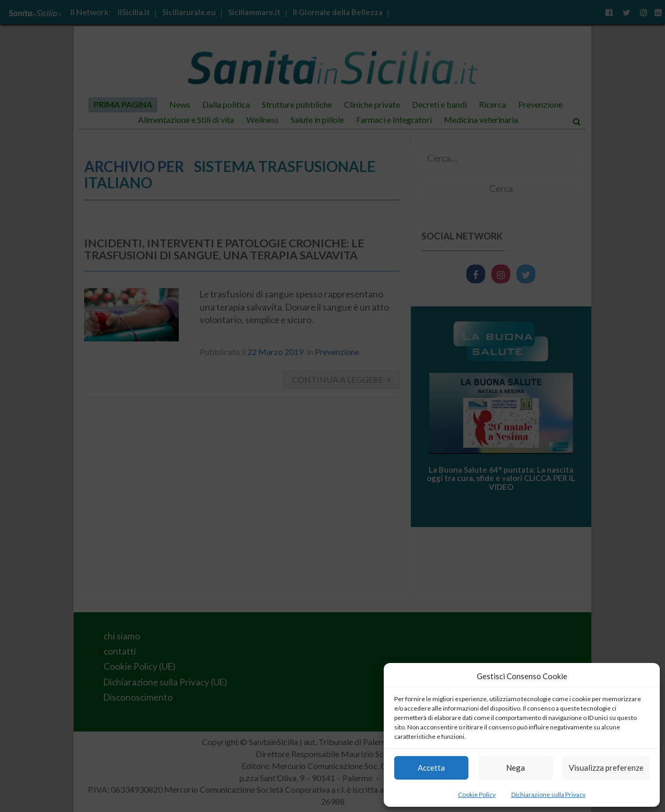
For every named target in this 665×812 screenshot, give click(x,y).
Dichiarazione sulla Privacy (548, 794)
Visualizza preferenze (606, 768)
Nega (515, 768)
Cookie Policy (477, 794)
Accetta (431, 768)
